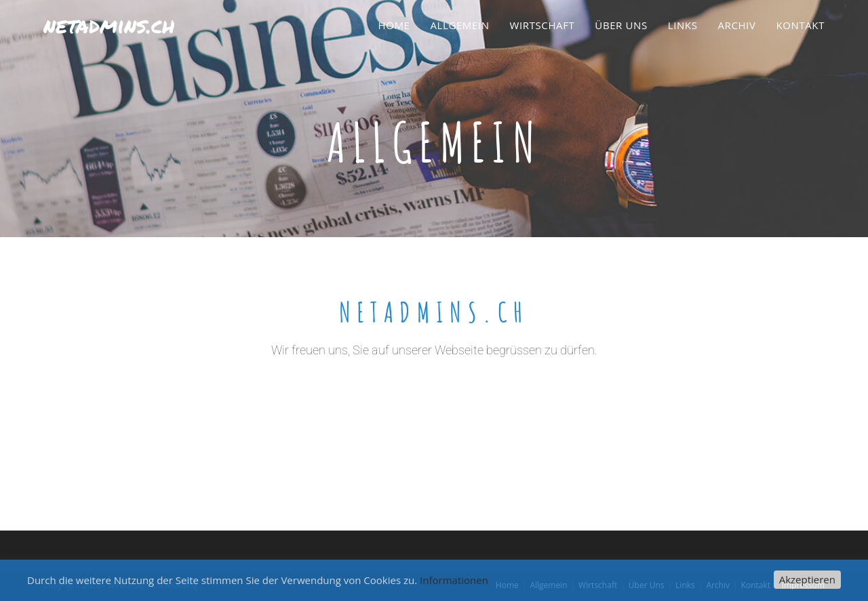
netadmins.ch (109, 24)
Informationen (454, 580)
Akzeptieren (807, 579)
